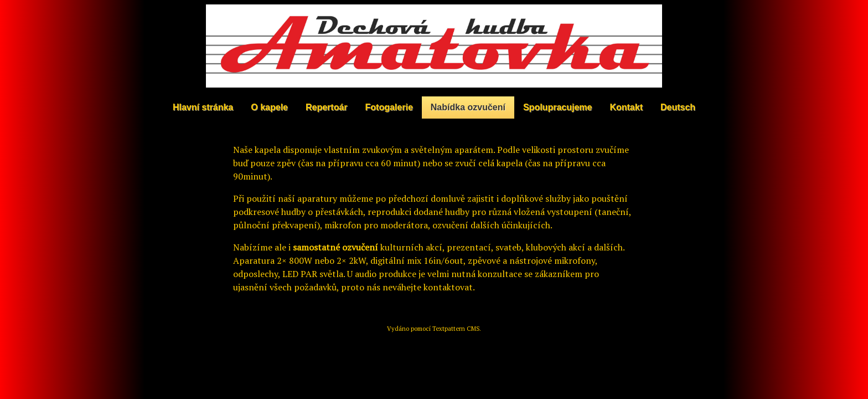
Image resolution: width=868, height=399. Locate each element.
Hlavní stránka (203, 107)
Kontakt (626, 107)
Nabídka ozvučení (468, 107)
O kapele (269, 107)
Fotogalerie (389, 107)
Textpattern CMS (456, 329)
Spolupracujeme (557, 107)
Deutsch (678, 107)
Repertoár (327, 107)
